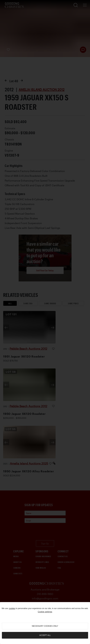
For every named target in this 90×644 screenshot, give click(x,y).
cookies (12, 608)
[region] (45, 623)
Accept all (45, 635)
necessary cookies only (45, 626)
